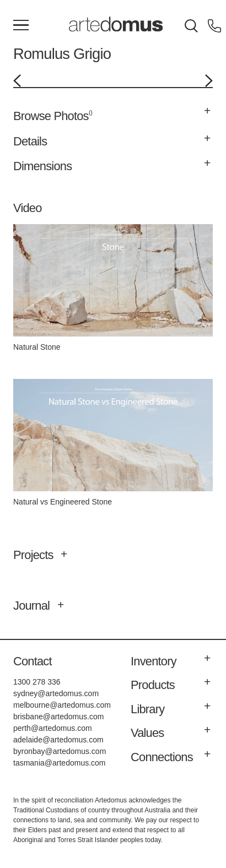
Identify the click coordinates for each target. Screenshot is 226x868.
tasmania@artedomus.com (60, 763)
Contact (33, 661)
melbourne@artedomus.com (62, 705)
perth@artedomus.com (53, 728)
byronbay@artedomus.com (60, 751)
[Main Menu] (21, 26)
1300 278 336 (37, 682)
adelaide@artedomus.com (58, 740)
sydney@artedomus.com (56, 693)
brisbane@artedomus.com (58, 717)
